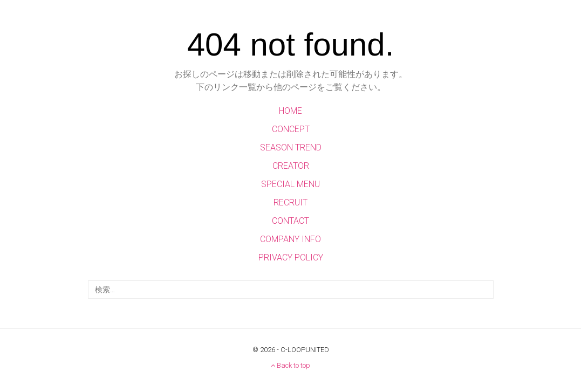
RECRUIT (290, 202)
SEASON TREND (291, 147)
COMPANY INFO (290, 239)
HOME (290, 111)
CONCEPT (291, 129)
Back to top (290, 365)
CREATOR (291, 166)
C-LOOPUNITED (305, 350)
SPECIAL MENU (290, 184)
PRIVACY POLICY (291, 257)
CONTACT (290, 221)
